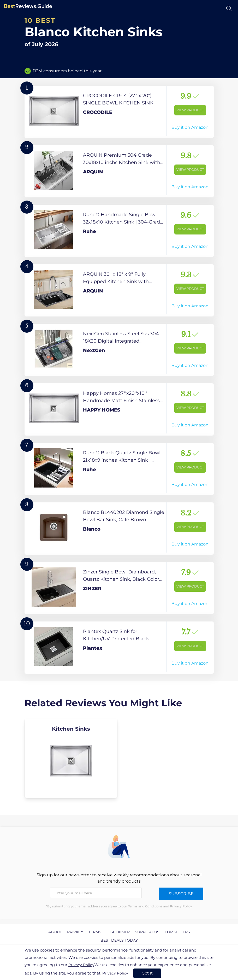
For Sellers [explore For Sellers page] (177, 932)
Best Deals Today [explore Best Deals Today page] (119, 940)
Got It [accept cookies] (147, 973)
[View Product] (119, 112)
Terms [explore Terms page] (95, 932)
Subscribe (181, 894)
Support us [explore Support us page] (147, 932)
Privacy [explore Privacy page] (75, 932)
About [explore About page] (55, 932)
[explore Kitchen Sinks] (71, 758)
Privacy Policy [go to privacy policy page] (81, 965)
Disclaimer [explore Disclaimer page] (118, 932)
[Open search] (229, 8)
